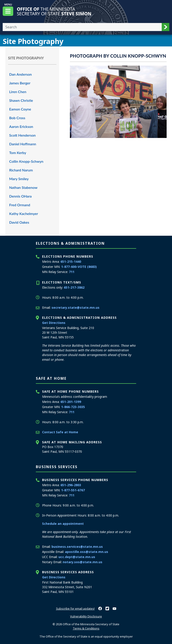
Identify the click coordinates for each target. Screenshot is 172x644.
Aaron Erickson (21, 126)
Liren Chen (18, 92)
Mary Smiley (19, 179)
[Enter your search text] (82, 27)
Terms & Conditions (86, 628)
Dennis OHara (20, 196)
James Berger (20, 83)
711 (72, 272)
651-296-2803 (71, 485)
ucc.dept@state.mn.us (77, 557)
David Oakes (19, 222)
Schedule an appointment (63, 524)
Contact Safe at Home (60, 432)
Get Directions (54, 323)
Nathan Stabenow (23, 187)
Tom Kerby (18, 153)
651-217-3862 (74, 287)
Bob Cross (17, 118)
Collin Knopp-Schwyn (26, 161)
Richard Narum (21, 170)
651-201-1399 (71, 402)
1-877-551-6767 (73, 490)
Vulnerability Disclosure (86, 616)
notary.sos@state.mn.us (83, 562)
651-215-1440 (71, 262)
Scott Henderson (22, 135)
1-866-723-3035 (73, 407)
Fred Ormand (20, 205)
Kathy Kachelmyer (24, 214)
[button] (166, 27)
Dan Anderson (20, 74)
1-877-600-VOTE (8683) (79, 267)
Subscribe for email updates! (75, 609)
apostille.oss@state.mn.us (87, 552)
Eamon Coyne (20, 109)
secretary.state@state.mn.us (75, 307)
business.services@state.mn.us (77, 547)
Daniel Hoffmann (23, 144)
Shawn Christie (21, 100)
